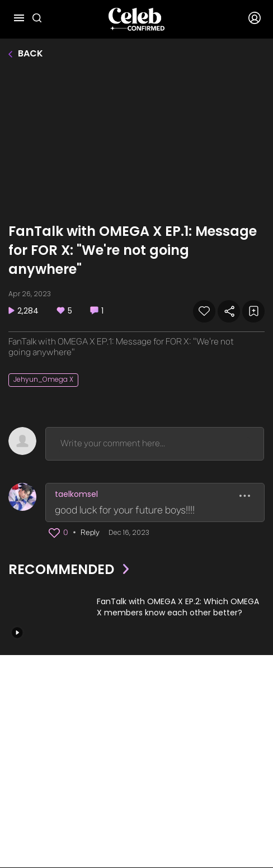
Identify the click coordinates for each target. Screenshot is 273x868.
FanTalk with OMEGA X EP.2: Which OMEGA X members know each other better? (178, 607)
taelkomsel (76, 494)
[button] (54, 533)
